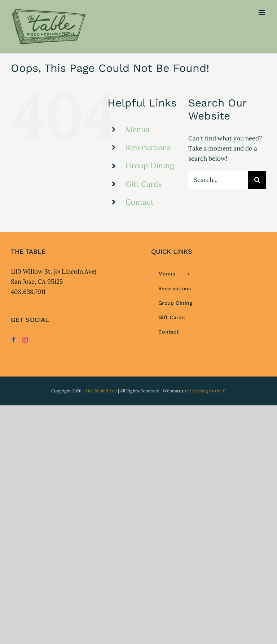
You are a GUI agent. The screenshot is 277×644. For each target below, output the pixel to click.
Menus (137, 129)
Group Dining (150, 166)
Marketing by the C (207, 391)
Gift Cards (144, 184)
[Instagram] (25, 340)
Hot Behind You (101, 391)
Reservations (148, 147)
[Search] (257, 180)
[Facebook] (14, 340)
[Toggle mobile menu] (262, 12)
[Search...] (218, 180)
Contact (140, 202)
